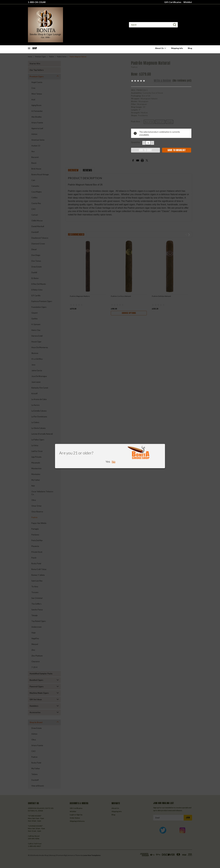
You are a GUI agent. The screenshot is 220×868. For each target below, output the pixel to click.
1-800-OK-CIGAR (37, 2)
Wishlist (188, 2)
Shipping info (177, 48)
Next (189, 235)
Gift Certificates (173, 2)
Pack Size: (137, 121)
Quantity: (136, 142)
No (114, 462)
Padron (134, 67)
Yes (108, 462)
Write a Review (162, 80)
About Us (161, 48)
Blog (190, 48)
